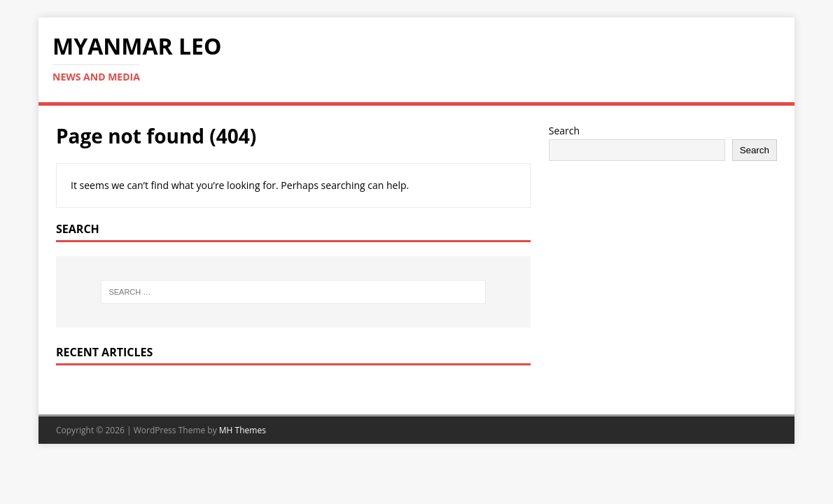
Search (564, 131)
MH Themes (243, 430)
